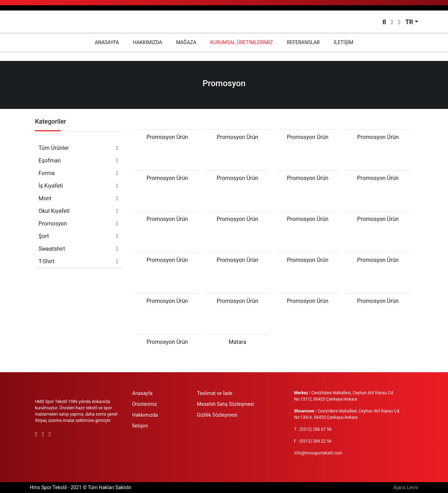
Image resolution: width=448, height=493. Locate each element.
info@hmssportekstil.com (318, 453)
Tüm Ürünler (78, 148)
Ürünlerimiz (145, 404)
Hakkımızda (145, 415)
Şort (78, 236)
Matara (237, 342)
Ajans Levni (406, 487)
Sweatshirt (78, 249)
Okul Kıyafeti (78, 211)
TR (409, 22)
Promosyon (78, 224)
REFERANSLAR (303, 42)
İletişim (140, 426)
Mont (78, 198)
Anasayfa (142, 393)
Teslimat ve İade (215, 393)
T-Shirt (78, 261)
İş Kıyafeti (78, 186)
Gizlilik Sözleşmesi (217, 415)
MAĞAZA (186, 42)
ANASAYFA (110, 42)
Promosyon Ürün (167, 137)
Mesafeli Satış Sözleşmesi (226, 404)
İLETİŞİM (343, 42)
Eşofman (78, 161)
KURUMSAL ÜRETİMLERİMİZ (242, 42)
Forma (78, 173)
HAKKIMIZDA (148, 42)
